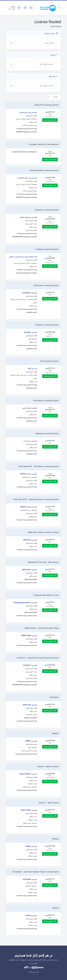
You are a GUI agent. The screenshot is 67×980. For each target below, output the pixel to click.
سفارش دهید (50, 120)
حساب (13, 7)
